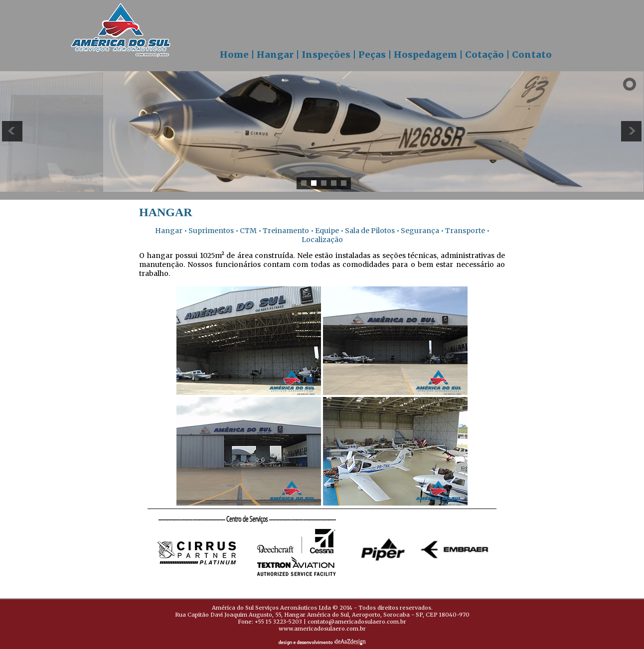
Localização (322, 240)
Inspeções (326, 55)
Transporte (464, 231)
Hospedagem (425, 55)
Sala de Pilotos (370, 231)
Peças (372, 55)
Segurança (420, 231)
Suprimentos (210, 231)
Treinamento (286, 231)
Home (234, 55)
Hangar (275, 55)
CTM (247, 231)
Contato (532, 55)
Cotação (484, 55)
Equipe (326, 231)
